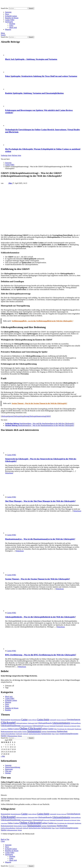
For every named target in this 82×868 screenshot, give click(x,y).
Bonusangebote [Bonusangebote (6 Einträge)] (6, 720)
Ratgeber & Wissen (12, 18)
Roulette (12, 24)
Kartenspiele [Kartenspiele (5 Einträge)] (60, 726)
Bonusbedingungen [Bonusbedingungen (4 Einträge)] (16, 720)
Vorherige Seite (6, 155)
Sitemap (8, 773)
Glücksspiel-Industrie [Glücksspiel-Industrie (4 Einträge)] (22, 723)
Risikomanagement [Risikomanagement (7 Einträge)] (7, 731)
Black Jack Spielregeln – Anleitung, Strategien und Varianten (31, 59)
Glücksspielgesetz (7, 416)
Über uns (8, 771)
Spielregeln (9, 22)
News (7, 14)
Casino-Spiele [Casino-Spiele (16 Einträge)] (43, 719)
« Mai (3, 756)
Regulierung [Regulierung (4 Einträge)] (78, 729)
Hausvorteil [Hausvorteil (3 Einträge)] (47, 726)
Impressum (9, 769)
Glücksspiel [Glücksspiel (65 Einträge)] (8, 723)
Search (31, 8)
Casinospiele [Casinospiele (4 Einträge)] (53, 720)
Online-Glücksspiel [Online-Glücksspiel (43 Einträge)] (31, 728)
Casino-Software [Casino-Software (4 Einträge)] (32, 720)
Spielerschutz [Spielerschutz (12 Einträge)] (62, 731)
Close (3, 841)
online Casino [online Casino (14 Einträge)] (48, 729)
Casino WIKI (10, 20)
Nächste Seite (16, 155)
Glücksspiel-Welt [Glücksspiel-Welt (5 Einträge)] (32, 723)
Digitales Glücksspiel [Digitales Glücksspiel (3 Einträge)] (62, 720)
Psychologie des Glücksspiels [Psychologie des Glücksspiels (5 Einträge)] (66, 729)
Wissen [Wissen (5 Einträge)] (20, 736)
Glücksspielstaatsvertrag (37, 416)
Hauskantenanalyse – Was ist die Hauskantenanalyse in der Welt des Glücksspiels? (40, 539)
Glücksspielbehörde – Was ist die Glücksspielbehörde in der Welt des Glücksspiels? (40, 617)
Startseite (8, 12)
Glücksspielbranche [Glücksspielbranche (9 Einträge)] (45, 723)
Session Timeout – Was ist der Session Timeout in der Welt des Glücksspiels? (37, 579)
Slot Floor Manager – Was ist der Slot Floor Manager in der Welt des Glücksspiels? (40, 501)
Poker (11, 26)
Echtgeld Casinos (11, 16)
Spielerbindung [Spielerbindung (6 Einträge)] (52, 732)
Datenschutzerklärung (13, 767)
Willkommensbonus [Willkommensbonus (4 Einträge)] (12, 736)
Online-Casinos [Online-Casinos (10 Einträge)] (13, 729)
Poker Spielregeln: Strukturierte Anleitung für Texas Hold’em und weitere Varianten (41, 76)
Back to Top (5, 839)
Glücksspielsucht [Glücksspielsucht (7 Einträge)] (38, 726)
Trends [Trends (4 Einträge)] (57, 734)
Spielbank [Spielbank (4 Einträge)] (44, 732)
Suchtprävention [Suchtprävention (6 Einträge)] (46, 734)
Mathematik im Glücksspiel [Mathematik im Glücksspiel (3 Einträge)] (70, 726)
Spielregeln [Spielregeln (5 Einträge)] (19, 734)
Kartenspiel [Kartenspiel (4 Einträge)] (53, 726)
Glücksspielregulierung (21, 416)
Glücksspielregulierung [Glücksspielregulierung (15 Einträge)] (11, 726)
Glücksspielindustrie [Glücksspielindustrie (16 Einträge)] (61, 723)
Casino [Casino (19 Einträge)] (24, 719)
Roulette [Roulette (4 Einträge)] (25, 732)
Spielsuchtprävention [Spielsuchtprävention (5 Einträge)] (35, 734)
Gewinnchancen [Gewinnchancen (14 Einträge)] (73, 720)
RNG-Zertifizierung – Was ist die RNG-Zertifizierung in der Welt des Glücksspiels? (41, 655)
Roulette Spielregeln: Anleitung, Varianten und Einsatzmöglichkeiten (34, 93)
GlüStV (48, 416)
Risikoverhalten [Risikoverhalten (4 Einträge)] (18, 732)
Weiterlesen (9, 473)
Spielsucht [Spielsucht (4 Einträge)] (26, 734)
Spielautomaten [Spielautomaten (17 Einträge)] (34, 731)
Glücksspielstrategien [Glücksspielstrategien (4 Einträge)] (27, 726)
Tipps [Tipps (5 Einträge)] (53, 734)
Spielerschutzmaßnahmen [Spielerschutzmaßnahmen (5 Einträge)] (8, 734)
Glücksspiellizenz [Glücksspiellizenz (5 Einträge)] (76, 723)
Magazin (8, 29)
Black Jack (13, 27)
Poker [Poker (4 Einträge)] (55, 729)
